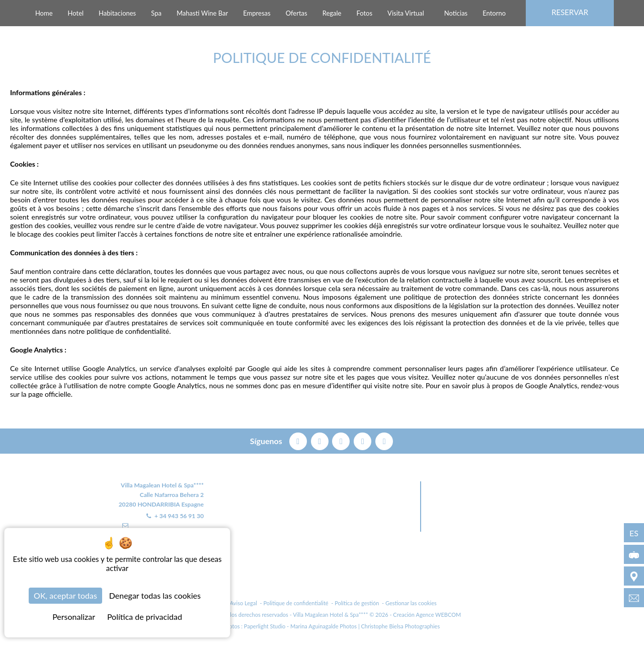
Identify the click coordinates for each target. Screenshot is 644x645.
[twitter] (321, 440)
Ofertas (297, 13)
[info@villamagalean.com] (634, 598)
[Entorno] (634, 576)
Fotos (364, 13)
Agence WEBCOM (438, 615)
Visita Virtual (406, 13)
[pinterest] (342, 440)
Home (44, 13)
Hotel (76, 13)
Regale (332, 13)
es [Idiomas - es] (634, 533)
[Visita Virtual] (634, 554)
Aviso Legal (244, 603)
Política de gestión (357, 603)
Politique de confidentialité (296, 603)
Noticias (456, 13)
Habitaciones (117, 13)
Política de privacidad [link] (145, 617)
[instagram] (364, 440)
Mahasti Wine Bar (202, 13)
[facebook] (299, 440)
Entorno (494, 13)
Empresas (257, 13)
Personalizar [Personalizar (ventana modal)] (74, 617)
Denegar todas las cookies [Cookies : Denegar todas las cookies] (155, 595)
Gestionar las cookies (411, 603)
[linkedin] (384, 440)
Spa (156, 13)
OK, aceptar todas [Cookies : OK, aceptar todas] (65, 595)
